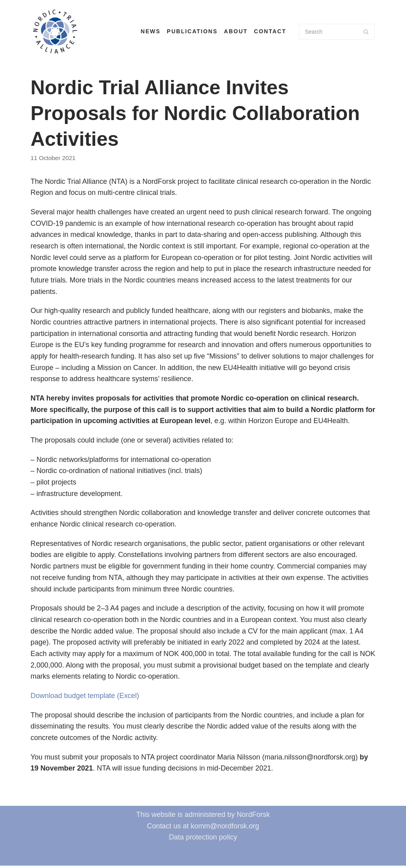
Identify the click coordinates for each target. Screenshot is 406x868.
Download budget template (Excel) (85, 698)
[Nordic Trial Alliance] (55, 31)
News (151, 31)
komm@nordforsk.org (225, 828)
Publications (192, 31)
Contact (270, 31)
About (236, 31)
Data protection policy (203, 839)
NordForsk (254, 817)
